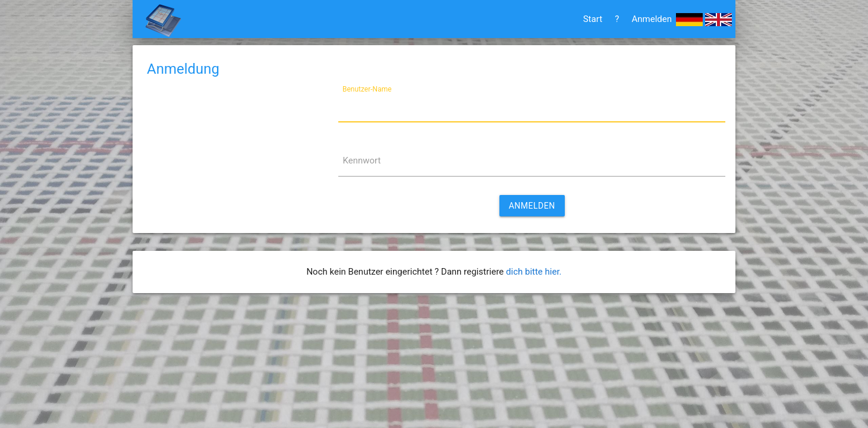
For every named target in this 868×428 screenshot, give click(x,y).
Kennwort (361, 160)
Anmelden (652, 19)
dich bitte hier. (534, 272)
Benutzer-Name (367, 89)
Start (593, 19)
